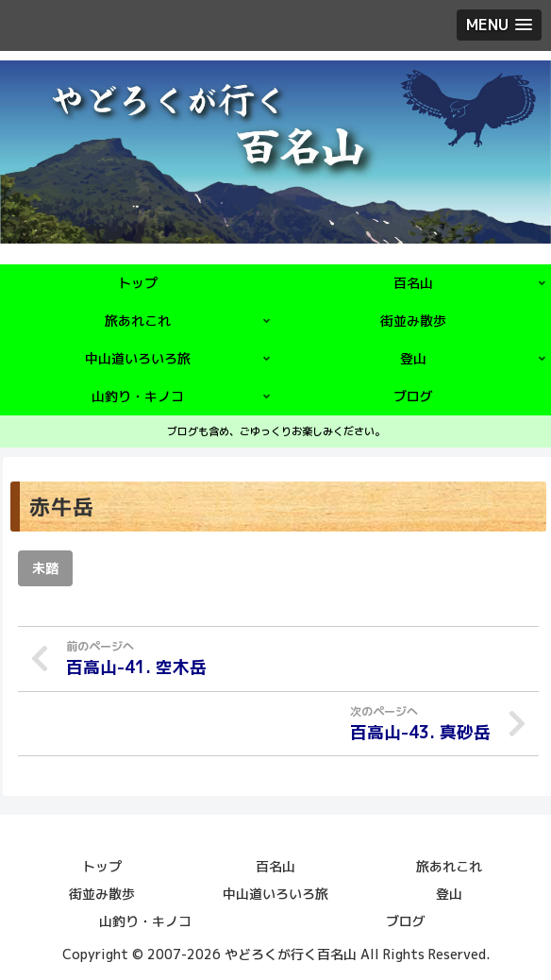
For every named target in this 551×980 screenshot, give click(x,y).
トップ (102, 865)
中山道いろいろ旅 (275, 893)
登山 (449, 893)
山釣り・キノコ (145, 920)
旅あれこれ (449, 865)
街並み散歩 (102, 893)
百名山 (275, 865)
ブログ (406, 920)
